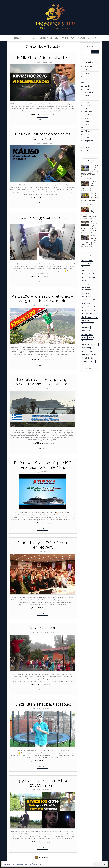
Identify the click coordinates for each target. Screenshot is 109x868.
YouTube (81, 38)
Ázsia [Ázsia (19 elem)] (91, 368)
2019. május (85, 76)
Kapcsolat (92, 38)
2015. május (85, 121)
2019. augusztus (87, 67)
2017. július (85, 80)
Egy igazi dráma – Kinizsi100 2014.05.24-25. (43, 783)
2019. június (85, 73)
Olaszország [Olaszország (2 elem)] (87, 348)
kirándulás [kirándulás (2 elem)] (86, 327)
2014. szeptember (87, 141)
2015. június (85, 118)
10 (52, 842)
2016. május (85, 99)
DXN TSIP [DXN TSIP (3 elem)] (91, 274)
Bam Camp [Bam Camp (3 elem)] (92, 264)
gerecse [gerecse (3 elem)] (85, 281)
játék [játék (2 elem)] (93, 310)
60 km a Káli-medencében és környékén (43, 136)
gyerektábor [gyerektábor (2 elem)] (87, 297)
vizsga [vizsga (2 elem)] (85, 368)
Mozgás (39, 62)
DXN (42, 389)
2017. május (85, 83)
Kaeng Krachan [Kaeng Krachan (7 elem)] (88, 314)
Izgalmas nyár (43, 628)
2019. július (85, 70)
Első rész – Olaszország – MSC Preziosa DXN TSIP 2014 (43, 465)
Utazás (65, 38)
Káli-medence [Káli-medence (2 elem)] (87, 334)
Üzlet (57, 38)
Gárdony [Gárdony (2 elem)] (85, 300)
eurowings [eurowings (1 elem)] (92, 277)
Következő (46, 858)
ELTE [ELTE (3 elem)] (84, 277)
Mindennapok (44, 222)
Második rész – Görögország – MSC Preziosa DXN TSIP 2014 (43, 382)
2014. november (87, 138)
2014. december (87, 134)
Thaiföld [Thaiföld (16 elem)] (85, 361)
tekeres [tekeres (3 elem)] (94, 355)
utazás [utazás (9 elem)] (90, 365)
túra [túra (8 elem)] (84, 365)
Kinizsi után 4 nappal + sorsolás (43, 704)
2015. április (85, 125)
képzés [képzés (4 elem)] (92, 338)
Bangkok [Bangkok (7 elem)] (85, 267)
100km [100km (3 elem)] (85, 260)
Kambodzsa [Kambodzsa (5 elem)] (86, 317)
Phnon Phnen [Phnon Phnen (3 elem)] (87, 351)
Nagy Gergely (38, 114)
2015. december (87, 112)
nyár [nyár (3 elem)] (96, 344)
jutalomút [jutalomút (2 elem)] (86, 310)
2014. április (85, 150)
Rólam (33, 38)
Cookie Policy (38, 865)
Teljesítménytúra (47, 62)
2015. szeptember (87, 115)
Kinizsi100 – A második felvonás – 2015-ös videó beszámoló (43, 298)
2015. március (86, 128)
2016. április (85, 102)
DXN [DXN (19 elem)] (84, 274)
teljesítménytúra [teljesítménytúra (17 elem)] (88, 358)
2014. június (85, 144)
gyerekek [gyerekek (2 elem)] (86, 293)
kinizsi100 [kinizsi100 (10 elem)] (85, 320)
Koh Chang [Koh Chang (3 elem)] (86, 331)
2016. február (86, 105)
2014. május (85, 147)
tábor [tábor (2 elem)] (93, 361)
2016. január (85, 109)
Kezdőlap (17, 38)
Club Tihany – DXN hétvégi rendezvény (43, 545)
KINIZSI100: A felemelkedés (43, 58)
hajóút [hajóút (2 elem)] (93, 300)
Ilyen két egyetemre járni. (43, 217)
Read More (43, 120)
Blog (26, 38)
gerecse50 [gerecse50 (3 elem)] (86, 284)
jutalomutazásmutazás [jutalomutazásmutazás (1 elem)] (90, 307)
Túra (73, 38)
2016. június (85, 96)
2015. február (86, 131)
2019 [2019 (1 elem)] (84, 264)
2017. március (86, 86)
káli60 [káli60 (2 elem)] (84, 338)
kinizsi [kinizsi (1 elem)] (95, 317)
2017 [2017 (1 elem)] (91, 260)
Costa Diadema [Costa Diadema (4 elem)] (88, 270)
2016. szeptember (87, 92)
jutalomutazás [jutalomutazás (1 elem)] (87, 303)
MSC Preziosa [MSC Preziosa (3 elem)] (87, 341)
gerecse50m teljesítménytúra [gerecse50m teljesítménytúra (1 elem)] (88, 289)
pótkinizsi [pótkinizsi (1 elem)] (86, 355)
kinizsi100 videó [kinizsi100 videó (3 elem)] (88, 324)
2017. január (85, 89)
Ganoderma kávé (45, 38)
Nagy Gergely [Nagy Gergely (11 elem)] (87, 344)
